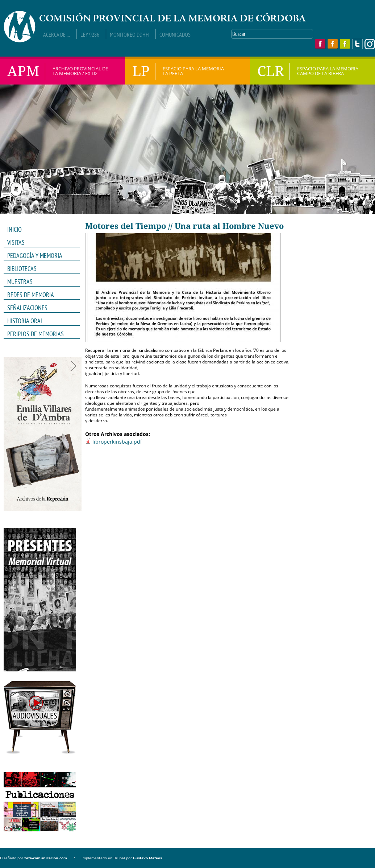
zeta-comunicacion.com (46, 858)
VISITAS (16, 242)
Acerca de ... (57, 34)
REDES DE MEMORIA (39, 295)
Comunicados (175, 34)
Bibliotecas (22, 269)
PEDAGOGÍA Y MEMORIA (39, 256)
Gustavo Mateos (147, 858)
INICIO (14, 229)
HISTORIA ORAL (25, 321)
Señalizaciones (27, 308)
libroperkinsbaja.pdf (117, 442)
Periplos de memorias (36, 334)
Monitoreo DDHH (129, 34)
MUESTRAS (39, 282)
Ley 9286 (90, 34)
